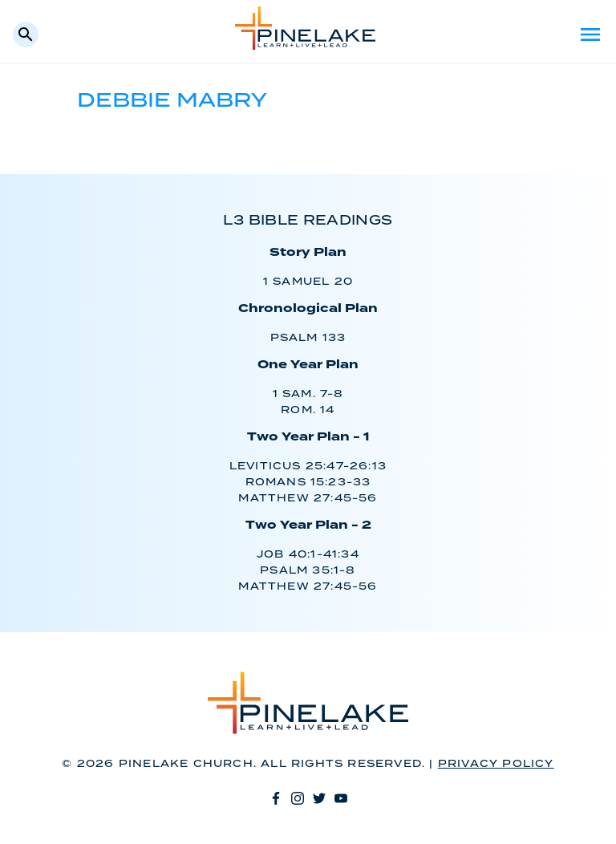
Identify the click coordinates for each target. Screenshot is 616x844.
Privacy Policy (496, 764)
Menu (590, 34)
